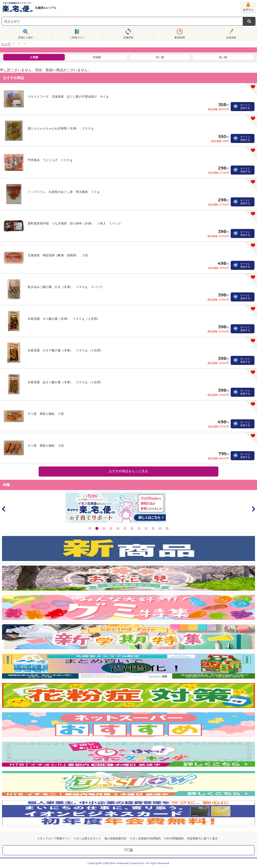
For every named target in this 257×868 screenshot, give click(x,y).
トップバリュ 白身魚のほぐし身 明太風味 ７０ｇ (64, 192)
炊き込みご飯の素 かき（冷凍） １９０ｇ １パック (65, 287)
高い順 (223, 57)
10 (153, 528)
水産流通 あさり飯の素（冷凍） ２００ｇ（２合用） (65, 382)
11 (160, 528)
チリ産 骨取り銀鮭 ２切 (46, 414)
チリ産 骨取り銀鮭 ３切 (46, 446)
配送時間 (180, 37)
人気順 (34, 57)
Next (253, 509)
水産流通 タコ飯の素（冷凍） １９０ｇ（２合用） (64, 319)
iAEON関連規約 (174, 838)
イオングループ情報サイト (54, 838)
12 (167, 528)
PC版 (129, 850)
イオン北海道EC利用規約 (145, 838)
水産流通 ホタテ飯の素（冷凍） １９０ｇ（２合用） (65, 350)
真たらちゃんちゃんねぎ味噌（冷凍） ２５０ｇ (61, 128)
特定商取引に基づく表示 (202, 838)
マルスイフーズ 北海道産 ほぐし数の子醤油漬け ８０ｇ (68, 96)
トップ (6, 44)
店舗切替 (128, 37)
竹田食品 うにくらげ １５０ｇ (50, 160)
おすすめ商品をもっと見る (128, 471)
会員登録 (231, 37)
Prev (4, 509)
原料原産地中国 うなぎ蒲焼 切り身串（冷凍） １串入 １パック (74, 223)
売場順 (97, 57)
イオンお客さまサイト (87, 838)
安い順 (160, 57)
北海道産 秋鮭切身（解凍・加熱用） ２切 (58, 255)
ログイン (248, 10)
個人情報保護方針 (115, 838)
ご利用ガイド (77, 37)
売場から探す (26, 37)
